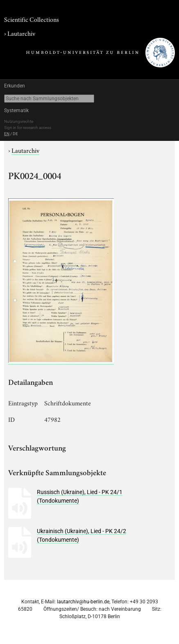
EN (7, 134)
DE (15, 134)
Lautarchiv (21, 33)
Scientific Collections (32, 19)
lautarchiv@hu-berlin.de (83, 602)
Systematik (16, 110)
